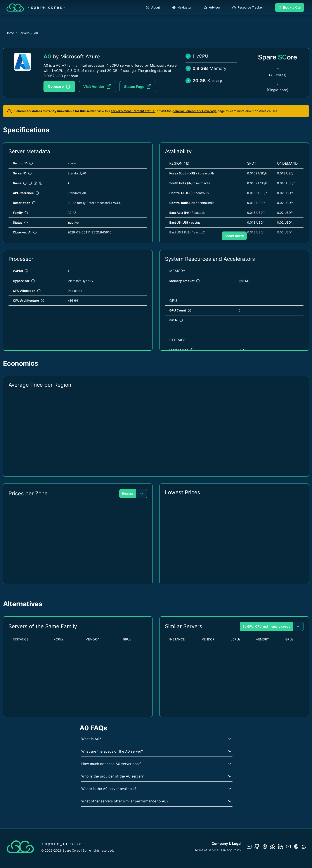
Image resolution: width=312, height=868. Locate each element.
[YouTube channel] (288, 847)
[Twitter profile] (304, 847)
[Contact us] (249, 847)
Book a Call (290, 7)
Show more (234, 236)
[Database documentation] (265, 847)
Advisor (212, 7)
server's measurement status (133, 111)
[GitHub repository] (257, 847)
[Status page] (273, 847)
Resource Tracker (248, 7)
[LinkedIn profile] (281, 847)
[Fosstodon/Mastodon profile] (296, 847)
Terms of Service (206, 850)
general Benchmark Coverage (194, 111)
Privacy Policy (231, 850)
